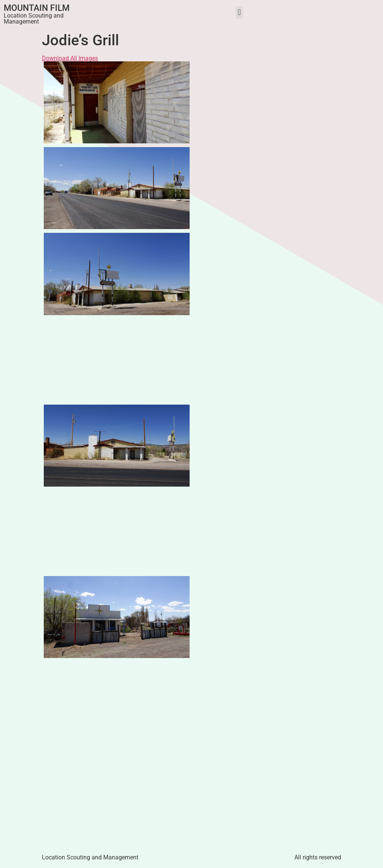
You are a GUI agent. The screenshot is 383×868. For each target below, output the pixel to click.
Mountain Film (37, 8)
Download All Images (70, 58)
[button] (239, 13)
